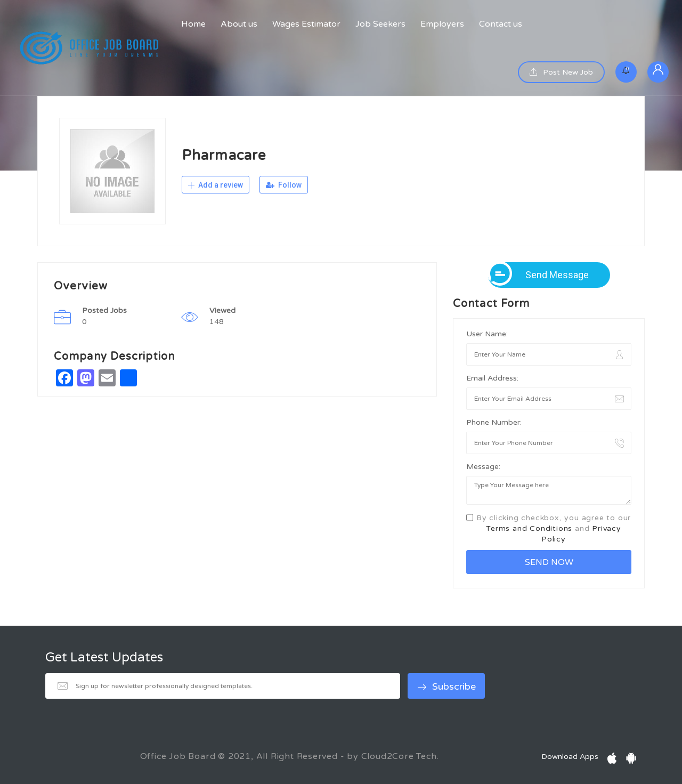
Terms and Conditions (529, 528)
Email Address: (492, 378)
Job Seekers (380, 24)
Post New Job (561, 72)
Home (193, 24)
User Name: (487, 334)
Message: (483, 467)
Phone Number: (494, 422)
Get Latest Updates (104, 658)
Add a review (216, 185)
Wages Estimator (306, 24)
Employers (442, 24)
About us (239, 24)
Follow (284, 185)
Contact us (501, 24)
